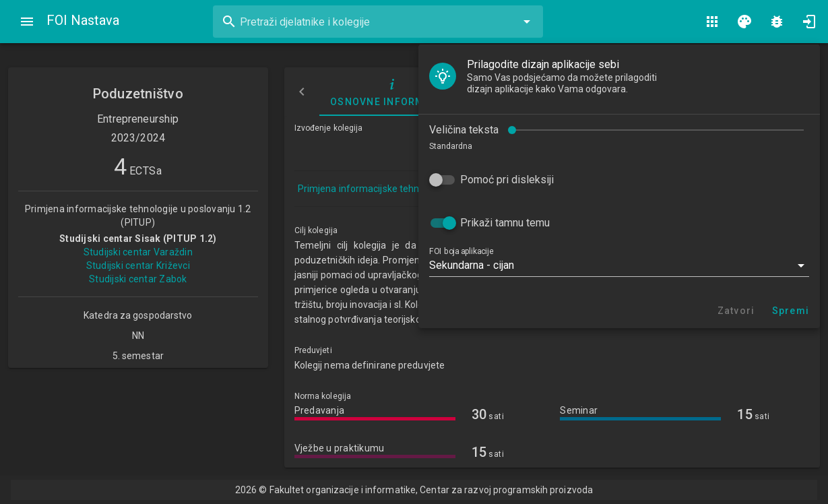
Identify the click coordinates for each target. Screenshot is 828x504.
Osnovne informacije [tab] (392, 92)
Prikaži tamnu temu (505, 223)
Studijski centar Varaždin (138, 252)
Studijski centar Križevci (138, 265)
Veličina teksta (464, 130)
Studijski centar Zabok (138, 279)
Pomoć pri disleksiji (507, 180)
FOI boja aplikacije (461, 251)
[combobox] (378, 22)
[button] (619, 265)
